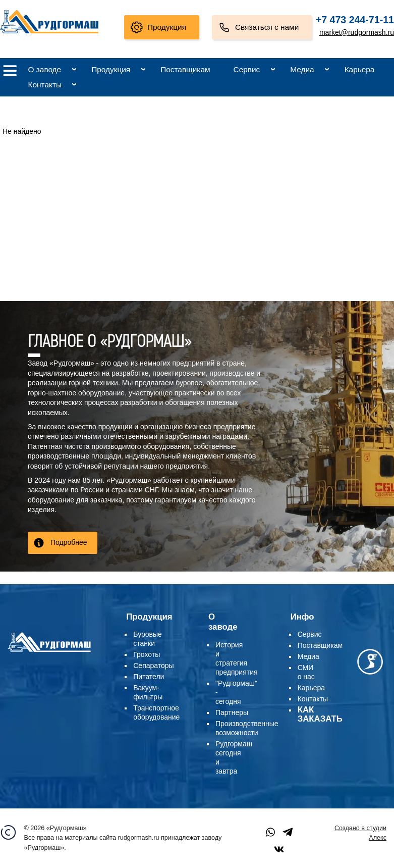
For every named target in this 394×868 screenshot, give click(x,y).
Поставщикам (185, 69)
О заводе (45, 69)
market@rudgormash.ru (357, 32)
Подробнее (69, 542)
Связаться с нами (267, 27)
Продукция (167, 27)
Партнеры (232, 712)
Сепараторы (153, 666)
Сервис (247, 69)
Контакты (45, 85)
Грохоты (147, 654)
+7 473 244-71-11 (355, 20)
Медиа (302, 69)
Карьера (360, 69)
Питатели (149, 677)
